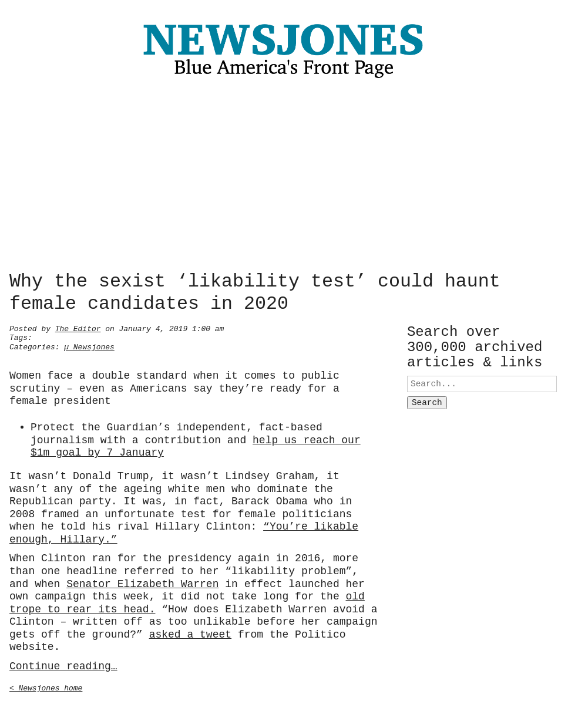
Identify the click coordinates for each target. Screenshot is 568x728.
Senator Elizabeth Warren (142, 583)
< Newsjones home (46, 687)
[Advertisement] (284, 178)
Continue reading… (63, 665)
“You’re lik (298, 525)
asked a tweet (190, 633)
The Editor (78, 328)
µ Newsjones (89, 346)
